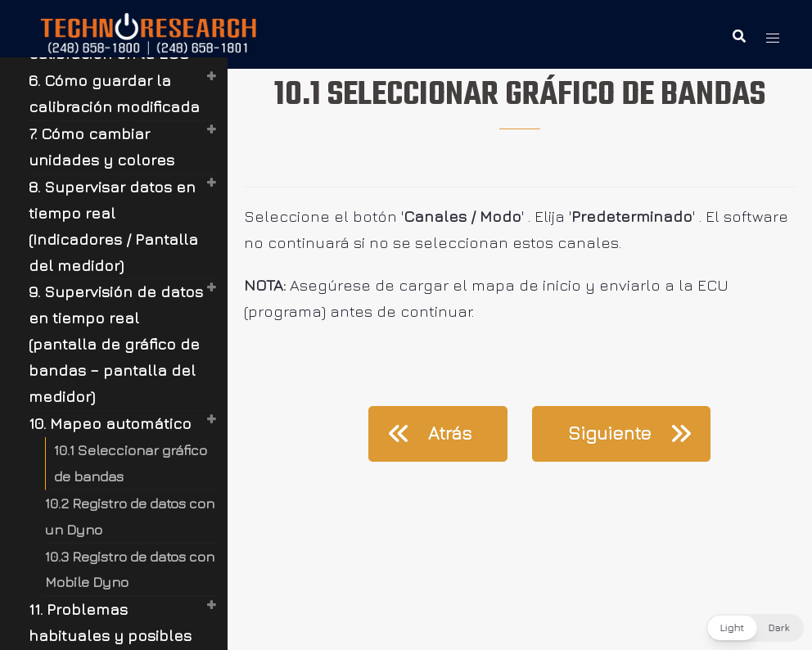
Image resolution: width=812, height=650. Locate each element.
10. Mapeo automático (110, 423)
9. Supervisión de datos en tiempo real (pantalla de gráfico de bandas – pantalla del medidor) (116, 344)
